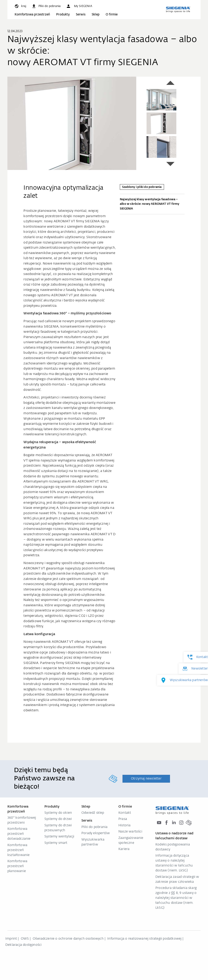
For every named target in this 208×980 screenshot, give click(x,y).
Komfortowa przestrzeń (32, 15)
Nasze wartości (130, 832)
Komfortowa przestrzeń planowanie (17, 866)
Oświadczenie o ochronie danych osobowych (68, 939)
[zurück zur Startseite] (178, 9)
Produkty (63, 15)
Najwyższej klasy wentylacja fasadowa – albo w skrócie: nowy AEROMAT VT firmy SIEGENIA (152, 205)
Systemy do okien (58, 813)
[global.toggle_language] (20, 6)
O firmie (112, 15)
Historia (125, 825)
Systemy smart (56, 843)
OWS (25, 939)
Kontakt (125, 813)
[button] (79, 6)
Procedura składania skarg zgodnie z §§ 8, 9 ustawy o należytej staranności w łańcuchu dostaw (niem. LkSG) (176, 898)
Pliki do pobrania (94, 827)
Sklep (96, 15)
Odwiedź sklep (93, 813)
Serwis (81, 15)
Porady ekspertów (96, 833)
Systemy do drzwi (58, 819)
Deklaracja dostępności (23, 945)
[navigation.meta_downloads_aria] (46, 6)
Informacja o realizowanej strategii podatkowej (144, 939)
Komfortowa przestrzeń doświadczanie (19, 834)
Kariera (124, 849)
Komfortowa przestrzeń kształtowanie (19, 850)
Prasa (123, 819)
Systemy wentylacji (59, 837)
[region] (72, 123)
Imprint (11, 939)
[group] (72, 123)
